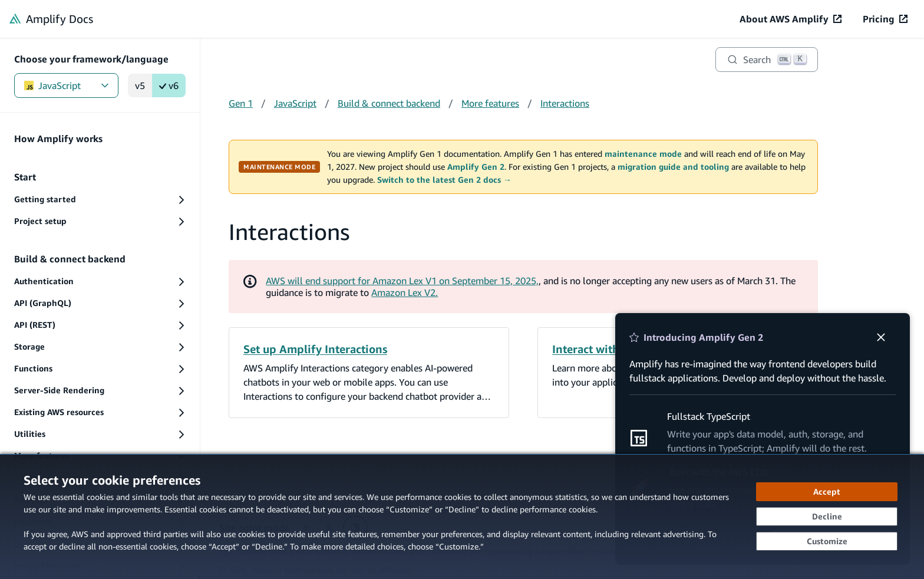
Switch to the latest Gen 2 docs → (444, 180)
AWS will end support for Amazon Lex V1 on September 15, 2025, (402, 281)
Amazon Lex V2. (405, 292)
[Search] (767, 60)
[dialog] (462, 517)
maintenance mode (643, 154)
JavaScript (66, 85)
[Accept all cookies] (827, 492)
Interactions (565, 103)
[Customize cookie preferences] (827, 541)
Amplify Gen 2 (476, 167)
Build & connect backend (389, 103)
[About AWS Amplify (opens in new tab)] (791, 19)
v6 (169, 85)
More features (490, 103)
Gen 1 (241, 103)
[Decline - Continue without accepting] (827, 517)
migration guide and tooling (673, 167)
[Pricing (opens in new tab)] (885, 19)
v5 (140, 85)
